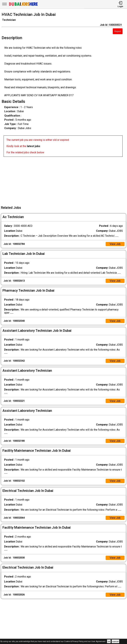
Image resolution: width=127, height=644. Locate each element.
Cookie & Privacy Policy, (74, 642)
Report (118, 31)
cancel (116, 641)
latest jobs (34, 146)
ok (109, 641)
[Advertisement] (64, 180)
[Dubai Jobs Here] (23, 6)
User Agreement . (99, 642)
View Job (115, 244)
